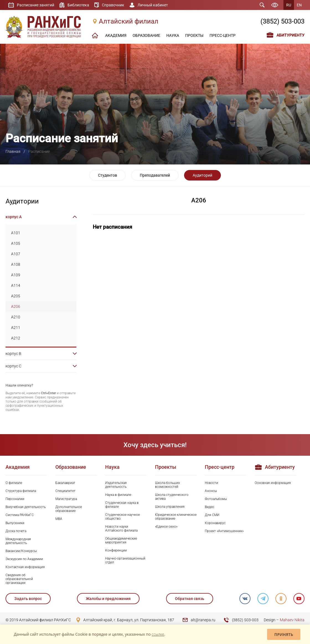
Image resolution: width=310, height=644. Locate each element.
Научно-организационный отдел (125, 560)
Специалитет (65, 491)
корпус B (13, 354)
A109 (16, 275)
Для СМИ (212, 515)
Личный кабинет (153, 5)
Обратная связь (190, 599)
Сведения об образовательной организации (19, 579)
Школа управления (170, 507)
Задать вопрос (28, 599)
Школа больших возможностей (167, 485)
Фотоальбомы (216, 499)
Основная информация (273, 483)
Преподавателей (155, 175)
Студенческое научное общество (122, 517)
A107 (16, 254)
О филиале (14, 483)
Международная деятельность (18, 541)
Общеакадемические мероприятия (121, 540)
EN (299, 5)
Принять (284, 634)
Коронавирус (215, 523)
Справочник (113, 5)
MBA (59, 519)
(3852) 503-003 (282, 21)
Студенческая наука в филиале (122, 505)
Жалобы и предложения (108, 599)
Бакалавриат (65, 483)
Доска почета (16, 531)
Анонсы (211, 491)
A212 (16, 338)
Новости (211, 483)
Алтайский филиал (129, 21)
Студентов (108, 175)
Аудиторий (202, 175)
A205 (16, 296)
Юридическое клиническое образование (176, 517)
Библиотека (78, 5)
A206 (16, 306)
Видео (210, 507)
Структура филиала (21, 491)
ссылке (158, 634)
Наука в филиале (118, 495)
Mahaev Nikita (292, 620)
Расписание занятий (36, 5)
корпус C (13, 366)
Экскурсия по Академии (24, 559)
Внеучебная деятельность (26, 507)
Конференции (116, 550)
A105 (16, 243)
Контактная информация (25, 567)
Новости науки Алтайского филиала (121, 529)
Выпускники (15, 523)
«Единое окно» (166, 527)
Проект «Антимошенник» (224, 531)
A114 (16, 285)
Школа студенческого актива (172, 497)
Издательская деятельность (116, 485)
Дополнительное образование (69, 509)
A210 (16, 317)
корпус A (14, 217)
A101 (16, 233)
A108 (16, 264)
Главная (13, 151)
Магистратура (66, 499)
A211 (16, 328)
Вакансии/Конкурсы (21, 551)
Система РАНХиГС (20, 515)
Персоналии (15, 499)
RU (289, 5)
